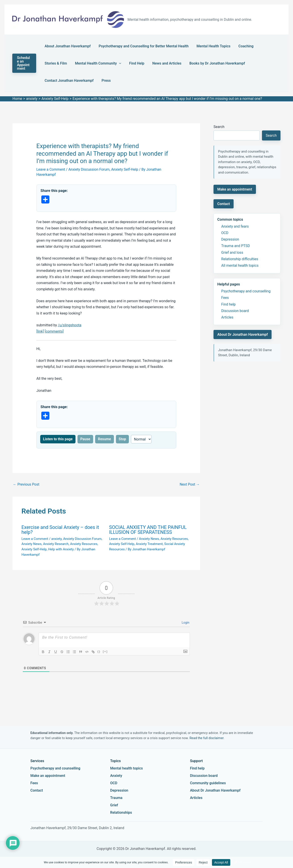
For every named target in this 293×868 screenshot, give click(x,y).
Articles (227, 317)
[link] (40, 331)
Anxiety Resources (84, 544)
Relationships (121, 812)
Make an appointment (235, 189)
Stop (122, 439)
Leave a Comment (51, 169)
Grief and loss (232, 253)
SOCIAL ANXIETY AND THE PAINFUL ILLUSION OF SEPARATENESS (148, 530)
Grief (114, 805)
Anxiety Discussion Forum (89, 169)
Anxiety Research (56, 544)
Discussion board (235, 311)
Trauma (116, 798)
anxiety (57, 539)
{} (99, 651)
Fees (225, 298)
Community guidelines (208, 783)
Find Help (104, 63)
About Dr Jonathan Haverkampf (243, 334)
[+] (105, 651)
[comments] (54, 331)
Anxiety (116, 776)
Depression (230, 239)
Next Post (190, 484)
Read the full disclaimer (207, 738)
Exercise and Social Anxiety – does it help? (60, 530)
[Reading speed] (141, 439)
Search (219, 127)
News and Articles (131, 63)
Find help (229, 304)
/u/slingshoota (70, 325)
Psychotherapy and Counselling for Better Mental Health (141, 46)
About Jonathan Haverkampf (68, 46)
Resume (104, 439)
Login (185, 623)
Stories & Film (261, 46)
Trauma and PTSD (236, 246)
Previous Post (26, 484)
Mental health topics (126, 768)
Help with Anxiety (61, 549)
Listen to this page (58, 439)
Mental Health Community (68, 63)
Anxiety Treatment (149, 544)
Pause (85, 439)
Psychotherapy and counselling (246, 291)
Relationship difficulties (240, 259)
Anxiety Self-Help (125, 169)
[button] (25, 63)
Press (49, 81)
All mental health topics (240, 265)
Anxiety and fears (235, 226)
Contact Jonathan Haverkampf (236, 63)
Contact (224, 204)
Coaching (237, 46)
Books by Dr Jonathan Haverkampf (178, 63)
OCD (225, 233)
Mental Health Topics (208, 46)
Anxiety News (31, 544)
